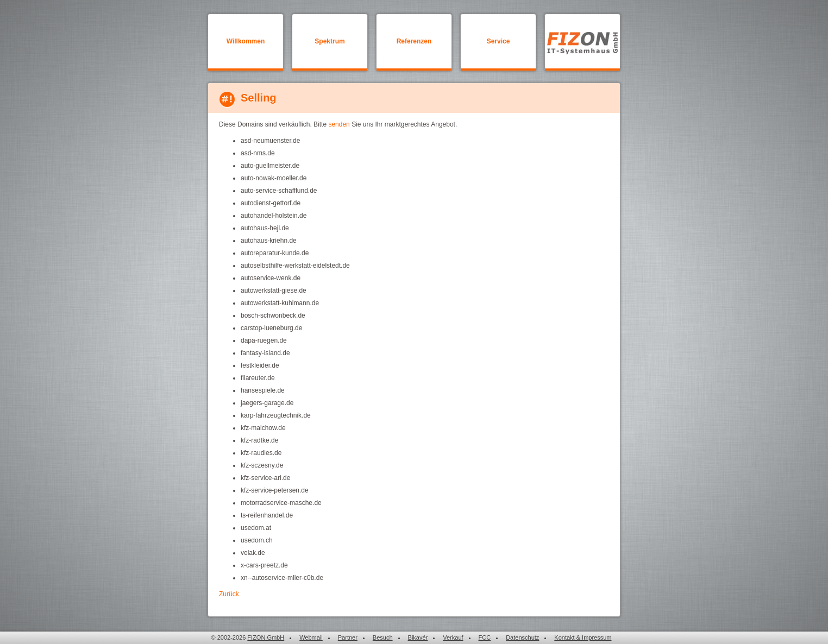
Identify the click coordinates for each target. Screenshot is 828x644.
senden (339, 124)
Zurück (229, 594)
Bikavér (418, 637)
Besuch (383, 637)
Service (498, 41)
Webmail (311, 637)
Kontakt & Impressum (583, 637)
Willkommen (246, 41)
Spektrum (330, 41)
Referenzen (414, 41)
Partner (348, 637)
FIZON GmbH (266, 637)
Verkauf (453, 637)
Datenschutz (522, 637)
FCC (485, 637)
